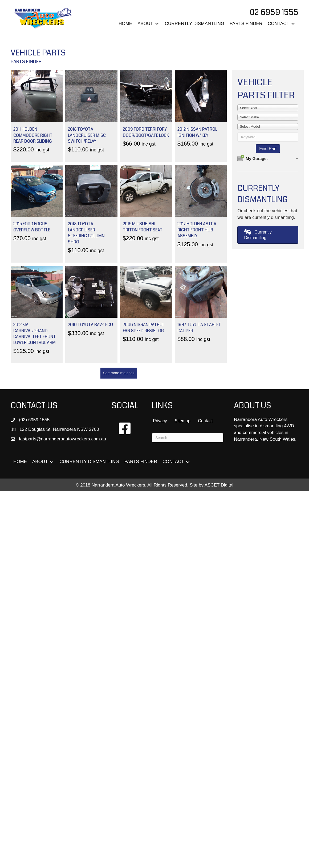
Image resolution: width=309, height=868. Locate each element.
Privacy (160, 421)
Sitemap (183, 421)
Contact (205, 421)
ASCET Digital (219, 485)
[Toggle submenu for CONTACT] (293, 24)
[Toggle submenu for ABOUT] (157, 24)
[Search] (188, 438)
